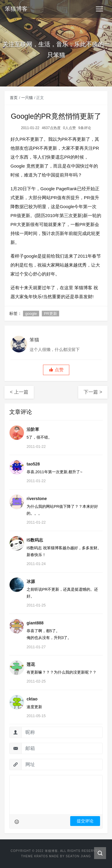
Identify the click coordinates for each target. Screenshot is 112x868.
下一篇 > (93, 392)
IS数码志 (35, 540)
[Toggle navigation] (99, 9)
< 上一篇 (19, 392)
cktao (32, 699)
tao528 (33, 464)
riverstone (37, 499)
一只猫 (27, 98)
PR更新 (50, 314)
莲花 (31, 664)
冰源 (31, 581)
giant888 (35, 623)
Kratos (41, 856)
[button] (56, 370)
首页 (14, 98)
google (31, 314)
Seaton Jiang (78, 856)
